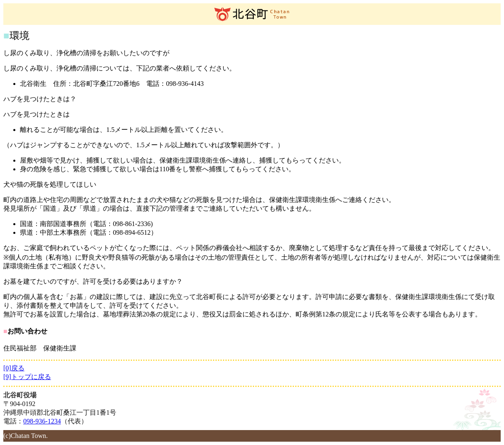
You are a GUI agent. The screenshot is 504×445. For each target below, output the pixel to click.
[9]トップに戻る (27, 377)
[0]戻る (14, 368)
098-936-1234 (42, 421)
